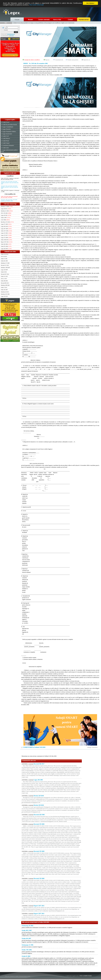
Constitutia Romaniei (8, 145)
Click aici (11, 36)
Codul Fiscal (6, 122)
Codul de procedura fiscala (10, 125)
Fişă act (47, 60)
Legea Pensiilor (7, 129)
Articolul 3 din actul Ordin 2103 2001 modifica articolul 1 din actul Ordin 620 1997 (9, 187)
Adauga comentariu (92, 747)
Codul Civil (6, 136)
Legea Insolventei (7, 134)
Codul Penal (6, 141)
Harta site (7, 976)
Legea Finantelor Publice (9, 131)
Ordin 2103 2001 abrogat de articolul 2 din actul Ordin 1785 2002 (9, 197)
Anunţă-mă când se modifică (32, 60)
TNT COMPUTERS (85, 976)
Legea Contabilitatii (8, 127)
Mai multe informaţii (37, 5)
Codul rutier (6, 148)
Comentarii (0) (59, 60)
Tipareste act (87, 60)
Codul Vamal (6, 143)
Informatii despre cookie (25, 976)
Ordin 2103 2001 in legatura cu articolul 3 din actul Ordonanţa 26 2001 (10, 179)
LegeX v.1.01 (75, 976)
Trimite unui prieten (73, 60)
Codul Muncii (6, 138)
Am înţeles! (90, 3)
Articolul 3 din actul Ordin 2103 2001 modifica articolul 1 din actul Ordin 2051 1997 (10, 183)
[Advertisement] (10, 88)
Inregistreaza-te (11, 34)
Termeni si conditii (14, 976)
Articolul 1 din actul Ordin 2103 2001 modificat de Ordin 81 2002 (9, 200)
